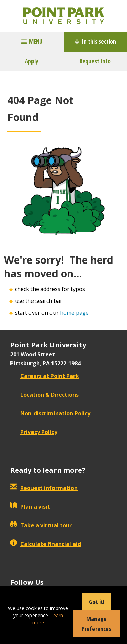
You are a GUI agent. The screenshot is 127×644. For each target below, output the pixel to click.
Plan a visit (30, 507)
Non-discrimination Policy (50, 413)
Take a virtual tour (41, 525)
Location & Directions (44, 395)
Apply (32, 61)
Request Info (95, 61)
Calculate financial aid (46, 544)
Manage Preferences (97, 624)
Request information (44, 488)
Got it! (97, 602)
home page (74, 313)
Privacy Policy (34, 432)
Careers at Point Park (45, 376)
